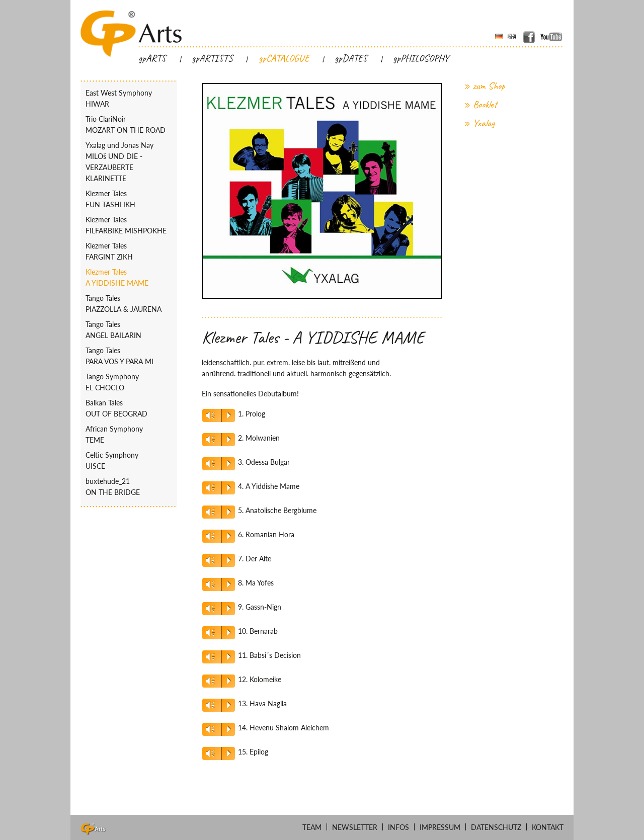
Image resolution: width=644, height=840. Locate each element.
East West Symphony (129, 99)
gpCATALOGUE (284, 58)
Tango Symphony (129, 383)
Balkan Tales (129, 409)
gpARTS (152, 58)
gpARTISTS (212, 58)
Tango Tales (129, 304)
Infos (398, 827)
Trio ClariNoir (129, 125)
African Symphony (129, 435)
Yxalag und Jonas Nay (129, 162)
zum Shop (489, 86)
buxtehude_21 (129, 487)
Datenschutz (496, 827)
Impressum (440, 827)
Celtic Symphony (129, 461)
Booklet (485, 105)
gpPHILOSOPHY (421, 58)
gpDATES (351, 58)
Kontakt (548, 827)
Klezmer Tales (129, 200)
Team (312, 827)
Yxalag (484, 123)
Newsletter (355, 827)
